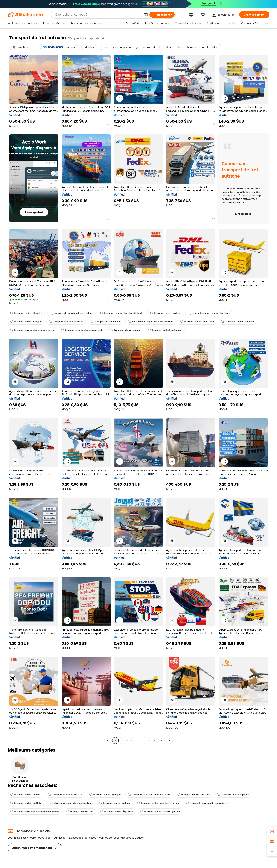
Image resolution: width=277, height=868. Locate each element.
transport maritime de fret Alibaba (207, 803)
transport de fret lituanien (26, 313)
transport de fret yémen (106, 322)
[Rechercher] (162, 15)
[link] (272, 831)
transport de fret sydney (165, 313)
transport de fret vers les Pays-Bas (158, 803)
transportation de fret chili (237, 322)
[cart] (204, 15)
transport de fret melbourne (66, 322)
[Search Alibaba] (98, 15)
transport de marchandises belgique (71, 313)
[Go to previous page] (108, 740)
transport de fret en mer (126, 330)
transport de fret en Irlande (197, 322)
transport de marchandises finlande (122, 313)
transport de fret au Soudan (165, 330)
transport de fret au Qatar (26, 803)
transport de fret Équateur (117, 812)
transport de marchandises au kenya (32, 330)
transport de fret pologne (105, 795)
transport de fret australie (194, 795)
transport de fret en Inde (115, 803)
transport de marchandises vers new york (35, 812)
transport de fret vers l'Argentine (160, 812)
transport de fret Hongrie (26, 322)
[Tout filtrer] (21, 47)
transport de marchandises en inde (82, 330)
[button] (146, 15)
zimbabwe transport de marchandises (150, 322)
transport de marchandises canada (149, 795)
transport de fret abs (80, 812)
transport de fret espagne (233, 795)
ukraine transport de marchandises (71, 803)
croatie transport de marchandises (209, 313)
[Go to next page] (169, 740)
